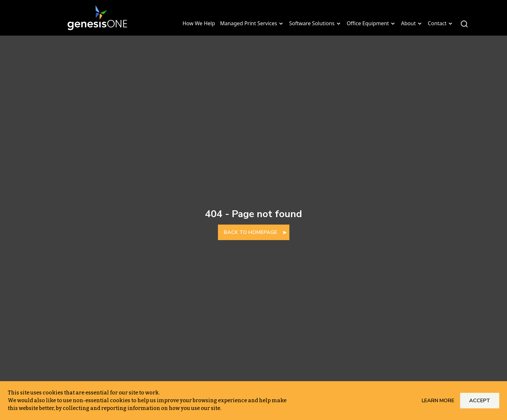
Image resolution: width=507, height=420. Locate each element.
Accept (480, 401)
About (412, 23)
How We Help (199, 23)
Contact (441, 23)
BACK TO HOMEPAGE (250, 232)
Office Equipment (371, 23)
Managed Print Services (252, 23)
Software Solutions (315, 23)
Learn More (438, 401)
